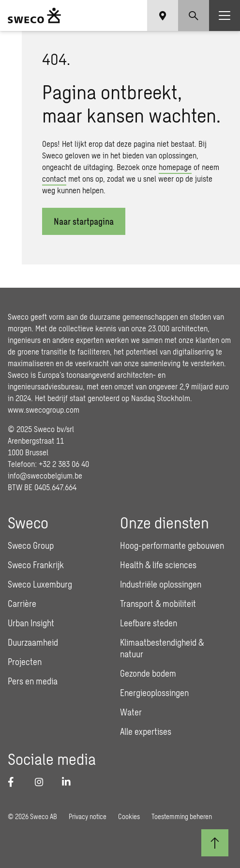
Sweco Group (31, 545)
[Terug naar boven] (215, 843)
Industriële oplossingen (161, 584)
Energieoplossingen (154, 693)
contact (54, 178)
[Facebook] (15, 782)
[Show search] (194, 15)
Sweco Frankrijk (36, 565)
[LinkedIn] (70, 782)
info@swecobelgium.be (45, 475)
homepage (175, 167)
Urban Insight (31, 623)
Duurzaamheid (33, 642)
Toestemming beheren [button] (182, 816)
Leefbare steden (149, 623)
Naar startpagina (84, 221)
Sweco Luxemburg (40, 584)
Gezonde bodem (148, 673)
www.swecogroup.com (44, 410)
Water (131, 712)
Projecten (25, 662)
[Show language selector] (163, 15)
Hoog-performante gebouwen (172, 545)
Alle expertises (146, 731)
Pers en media (33, 681)
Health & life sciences (158, 565)
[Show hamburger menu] (225, 15)
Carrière (22, 604)
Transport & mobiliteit (158, 604)
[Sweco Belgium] (34, 15)
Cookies (129, 816)
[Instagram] (43, 782)
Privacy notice (88, 816)
